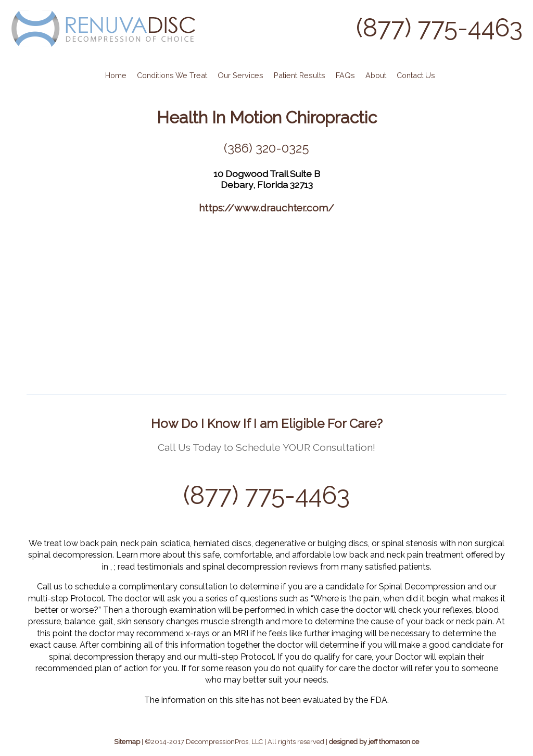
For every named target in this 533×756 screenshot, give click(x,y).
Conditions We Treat (172, 75)
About (376, 75)
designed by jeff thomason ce (374, 742)
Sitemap (127, 742)
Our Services (240, 75)
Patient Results (300, 75)
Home (116, 75)
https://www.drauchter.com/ (266, 208)
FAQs (345, 75)
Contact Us (416, 75)
